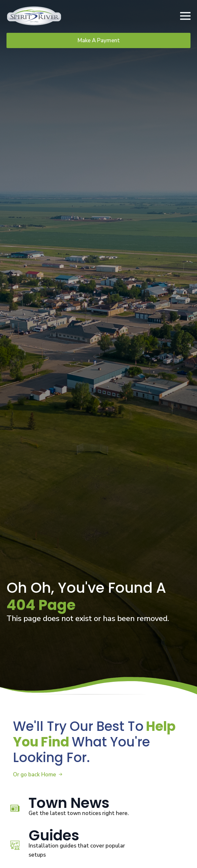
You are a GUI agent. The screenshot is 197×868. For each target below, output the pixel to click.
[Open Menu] (185, 16)
